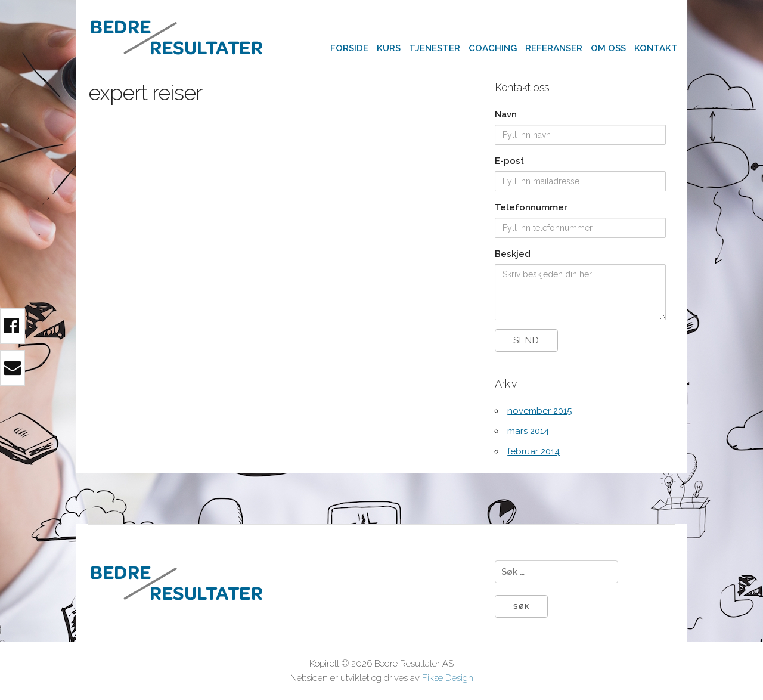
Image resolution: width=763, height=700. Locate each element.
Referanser (554, 48)
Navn (506, 114)
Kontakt (656, 48)
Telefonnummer (531, 207)
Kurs (389, 48)
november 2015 (539, 411)
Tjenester (435, 48)
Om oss (608, 48)
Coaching (493, 48)
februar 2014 (534, 451)
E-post (509, 161)
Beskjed (513, 254)
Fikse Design (448, 678)
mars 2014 (528, 431)
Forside (349, 48)
